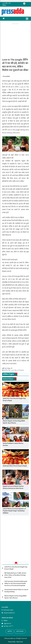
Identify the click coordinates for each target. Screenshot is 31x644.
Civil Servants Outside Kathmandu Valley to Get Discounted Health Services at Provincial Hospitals (16, 583)
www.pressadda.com (9, 613)
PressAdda (6, 76)
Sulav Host (20, 642)
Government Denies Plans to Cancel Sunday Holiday (16, 591)
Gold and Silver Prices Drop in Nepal (15, 466)
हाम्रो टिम (10, 631)
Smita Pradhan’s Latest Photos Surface (13, 444)
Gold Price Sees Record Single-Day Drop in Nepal (14, 399)
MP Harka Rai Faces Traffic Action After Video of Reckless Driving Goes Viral (15, 575)
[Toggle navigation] (27, 19)
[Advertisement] (15, 40)
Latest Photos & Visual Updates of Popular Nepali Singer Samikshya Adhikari (14, 511)
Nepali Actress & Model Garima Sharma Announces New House (13, 487)
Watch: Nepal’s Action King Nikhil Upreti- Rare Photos (14, 422)
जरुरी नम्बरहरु (20, 631)
